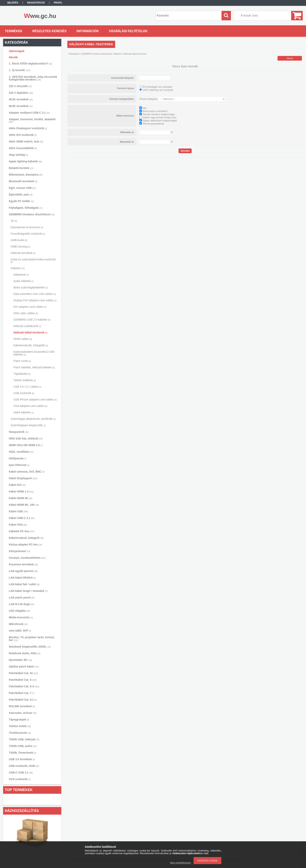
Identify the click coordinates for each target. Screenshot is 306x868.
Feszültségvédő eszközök (28, 234)
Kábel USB (18, 511)
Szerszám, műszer (23, 713)
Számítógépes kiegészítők (28, 425)
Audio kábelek (24, 281)
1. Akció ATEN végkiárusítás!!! (30, 64)
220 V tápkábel (21, 93)
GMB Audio (19, 240)
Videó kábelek (24, 412)
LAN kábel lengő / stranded (28, 591)
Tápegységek (19, 720)
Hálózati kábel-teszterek (30, 332)
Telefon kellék (20, 726)
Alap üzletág (18, 155)
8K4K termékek (21, 106)
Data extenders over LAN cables (35, 294)
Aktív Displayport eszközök (28, 128)
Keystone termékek (23, 564)
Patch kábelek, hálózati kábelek (34, 367)
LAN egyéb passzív (23, 571)
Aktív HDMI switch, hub (26, 141)
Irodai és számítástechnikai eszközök (33, 260)
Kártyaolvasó (19, 551)
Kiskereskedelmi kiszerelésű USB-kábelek (34, 353)
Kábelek (17, 268)
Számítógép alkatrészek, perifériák (33, 419)
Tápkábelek (22, 374)
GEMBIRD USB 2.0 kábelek (32, 320)
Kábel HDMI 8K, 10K (24, 505)
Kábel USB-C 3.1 (21, 518)
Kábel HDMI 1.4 (21, 491)
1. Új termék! (20, 70)
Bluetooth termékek (23, 181)
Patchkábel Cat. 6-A (24, 686)
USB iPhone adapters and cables (35, 400)
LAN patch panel (22, 598)
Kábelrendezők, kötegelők (31, 345)
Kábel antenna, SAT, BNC (27, 472)
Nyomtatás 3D (20, 660)
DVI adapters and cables (30, 307)
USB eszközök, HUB (24, 766)
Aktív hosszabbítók (23, 148)
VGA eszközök (20, 779)
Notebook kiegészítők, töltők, (30, 647)
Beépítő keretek (21, 168)
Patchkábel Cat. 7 (22, 693)
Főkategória (74, 54)
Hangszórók (19, 432)
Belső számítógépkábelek (31, 287)
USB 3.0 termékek (22, 759)
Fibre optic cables (26, 313)
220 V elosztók (20, 86)
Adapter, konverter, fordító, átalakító (32, 120)
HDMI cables (23, 339)
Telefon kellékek (25, 380)
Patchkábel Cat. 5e (23, 673)
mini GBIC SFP (20, 631)
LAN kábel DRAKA (22, 578)
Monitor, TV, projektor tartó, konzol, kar (32, 639)
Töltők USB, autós (23, 746)
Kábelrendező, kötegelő (26, 538)
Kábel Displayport (23, 478)
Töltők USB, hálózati (24, 739)
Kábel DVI (17, 485)
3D (14, 221)
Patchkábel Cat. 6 (23, 680)
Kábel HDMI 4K (20, 498)
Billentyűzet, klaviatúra (26, 175)
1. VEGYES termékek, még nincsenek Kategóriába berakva (33, 78)
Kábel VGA (18, 525)
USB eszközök (24, 393)
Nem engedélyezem (180, 863)
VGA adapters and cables (30, 406)
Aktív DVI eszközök (23, 135)
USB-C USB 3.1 (21, 773)
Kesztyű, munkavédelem (27, 558)
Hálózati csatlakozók (27, 326)
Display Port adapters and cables (35, 300)
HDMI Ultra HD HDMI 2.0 (26, 445)
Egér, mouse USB (22, 188)
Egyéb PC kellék (21, 201)
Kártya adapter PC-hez (25, 544)
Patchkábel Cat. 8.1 (23, 700)
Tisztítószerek (20, 733)
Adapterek (21, 275)
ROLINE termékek (22, 706)
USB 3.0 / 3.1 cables (27, 387)
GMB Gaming (20, 247)
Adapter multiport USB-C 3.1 (29, 113)
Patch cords (22, 361)
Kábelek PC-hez (22, 531)
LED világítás (19, 611)
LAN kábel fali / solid (24, 584)
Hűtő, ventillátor (21, 452)
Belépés (13, 3)
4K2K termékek (21, 99)
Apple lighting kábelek (25, 161)
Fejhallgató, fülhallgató (26, 208)
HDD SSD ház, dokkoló (26, 438)
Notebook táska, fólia (24, 653)
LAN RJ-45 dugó (21, 604)
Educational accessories (27, 227)
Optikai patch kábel (24, 666)
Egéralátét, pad (21, 194)
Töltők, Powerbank (22, 753)
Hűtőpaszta (18, 458)
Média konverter (21, 617)
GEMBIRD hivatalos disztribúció (32, 214)
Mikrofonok (18, 624)
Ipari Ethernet (19, 465)
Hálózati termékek (23, 253)
